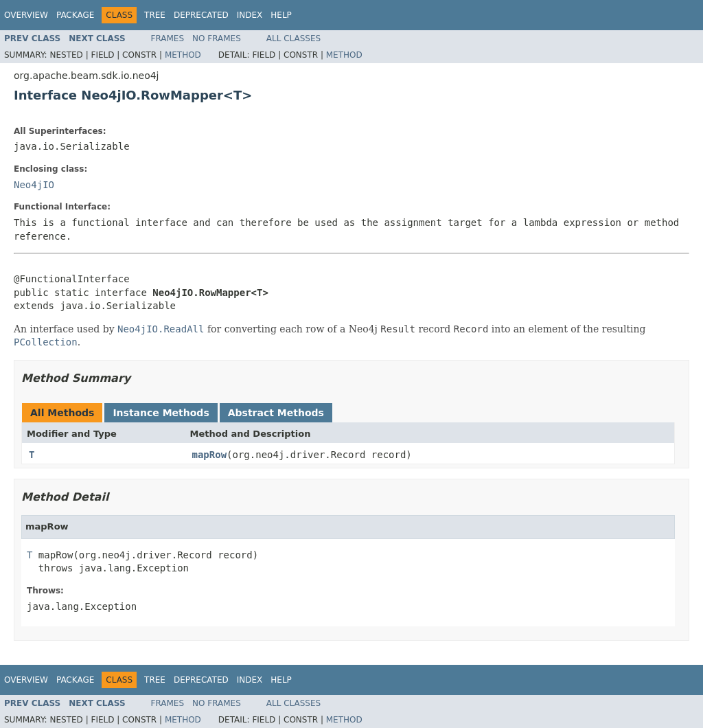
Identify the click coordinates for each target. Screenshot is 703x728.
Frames (168, 38)
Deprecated (201, 15)
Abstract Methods (276, 413)
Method (183, 55)
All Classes (293, 38)
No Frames (217, 38)
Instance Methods (161, 413)
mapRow (210, 455)
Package (75, 15)
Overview (26, 15)
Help (281, 15)
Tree (155, 15)
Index (250, 15)
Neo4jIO (34, 185)
